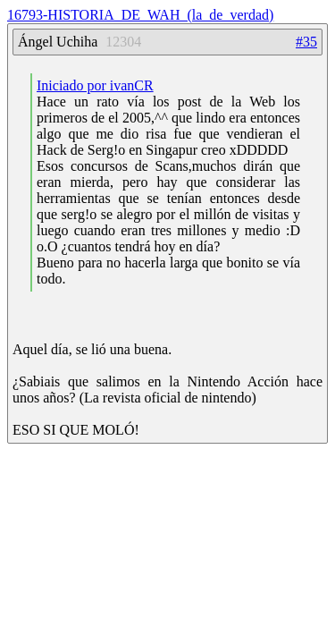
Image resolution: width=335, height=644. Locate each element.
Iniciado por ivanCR (95, 85)
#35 (306, 42)
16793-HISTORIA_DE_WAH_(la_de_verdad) (140, 15)
